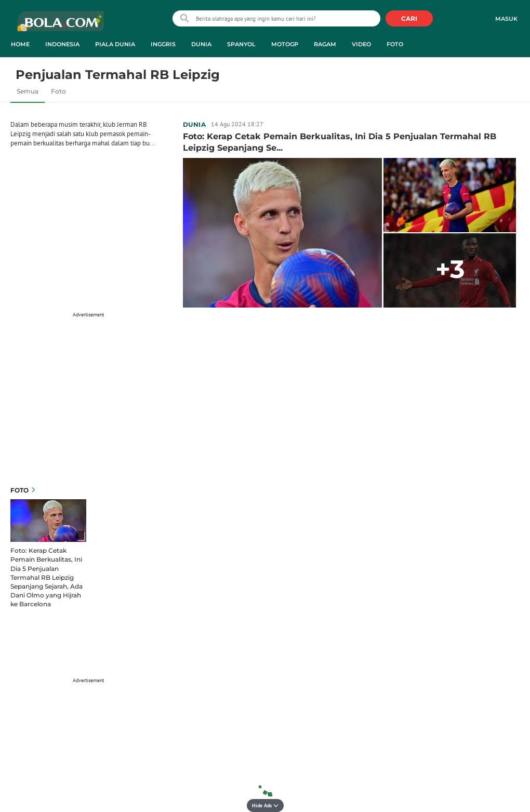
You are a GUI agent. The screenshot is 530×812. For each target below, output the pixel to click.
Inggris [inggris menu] (163, 44)
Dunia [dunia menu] (201, 44)
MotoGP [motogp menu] (285, 44)
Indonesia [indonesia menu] (62, 44)
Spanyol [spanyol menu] (241, 44)
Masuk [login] (506, 19)
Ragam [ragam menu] (325, 44)
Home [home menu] (20, 44)
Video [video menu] (361, 44)
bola (61, 25)
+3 (450, 269)
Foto (58, 91)
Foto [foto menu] (395, 44)
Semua (28, 91)
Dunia (194, 124)
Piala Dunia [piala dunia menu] (115, 44)
